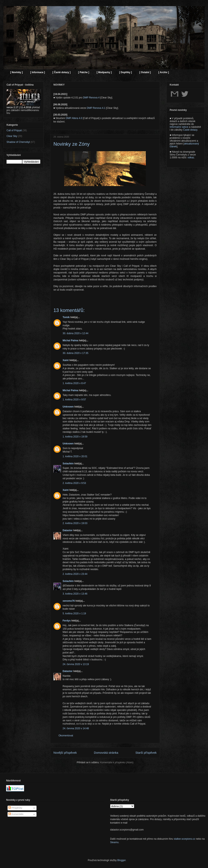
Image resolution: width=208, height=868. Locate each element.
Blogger (121, 860)
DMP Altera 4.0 (74, 118)
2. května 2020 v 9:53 (74, 483)
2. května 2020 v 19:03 (75, 523)
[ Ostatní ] (145, 72)
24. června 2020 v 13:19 (76, 664)
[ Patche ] (84, 72)
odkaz (191, 158)
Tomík (66, 317)
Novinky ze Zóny (71, 144)
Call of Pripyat (14, 130)
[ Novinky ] (16, 72)
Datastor (68, 530)
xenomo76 (69, 601)
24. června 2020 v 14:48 (76, 728)
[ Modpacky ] (104, 72)
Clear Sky (12, 136)
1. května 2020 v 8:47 (74, 383)
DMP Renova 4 (91, 98)
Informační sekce (179, 127)
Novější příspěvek (65, 753)
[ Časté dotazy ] (61, 72)
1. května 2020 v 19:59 (75, 437)
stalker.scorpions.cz (184, 839)
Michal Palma (70, 340)
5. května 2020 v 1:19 (74, 614)
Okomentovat (66, 736)
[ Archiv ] (164, 72)
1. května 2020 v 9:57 (74, 400)
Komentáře (16, 814)
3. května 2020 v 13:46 (75, 594)
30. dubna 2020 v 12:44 (75, 333)
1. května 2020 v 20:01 (75, 456)
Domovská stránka (106, 753)
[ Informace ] (38, 72)
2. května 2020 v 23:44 (75, 574)
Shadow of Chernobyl (18, 142)
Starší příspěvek (146, 753)
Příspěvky (15, 808)
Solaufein (68, 464)
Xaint (66, 360)
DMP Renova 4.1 (96, 108)
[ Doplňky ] (125, 72)
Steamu (114, 842)
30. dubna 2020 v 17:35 (75, 353)
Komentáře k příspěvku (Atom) (117, 762)
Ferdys (67, 621)
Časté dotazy (190, 130)
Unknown (68, 407)
